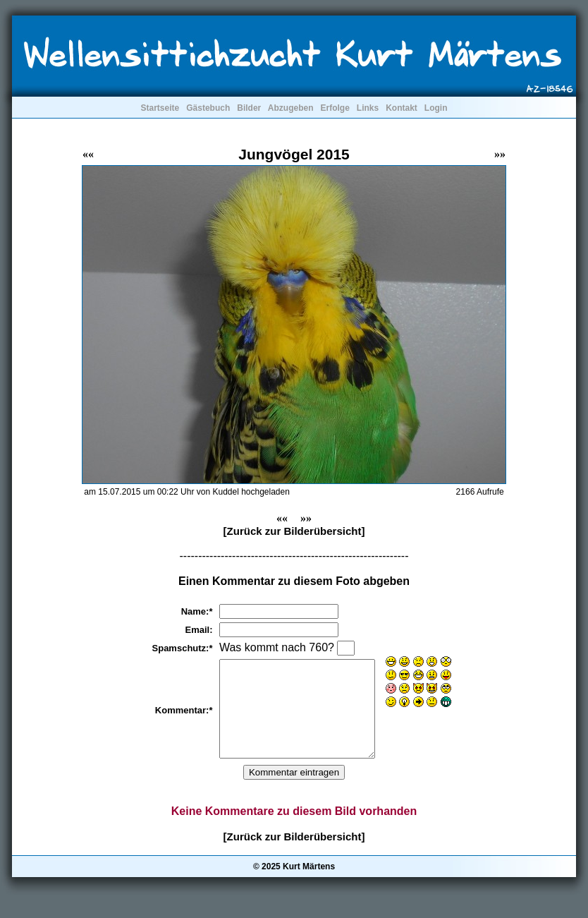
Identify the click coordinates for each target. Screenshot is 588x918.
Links (368, 108)
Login (436, 108)
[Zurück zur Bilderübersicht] (294, 531)
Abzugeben (291, 108)
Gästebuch (208, 108)
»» (500, 154)
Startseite (160, 108)
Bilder (249, 108)
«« (88, 154)
